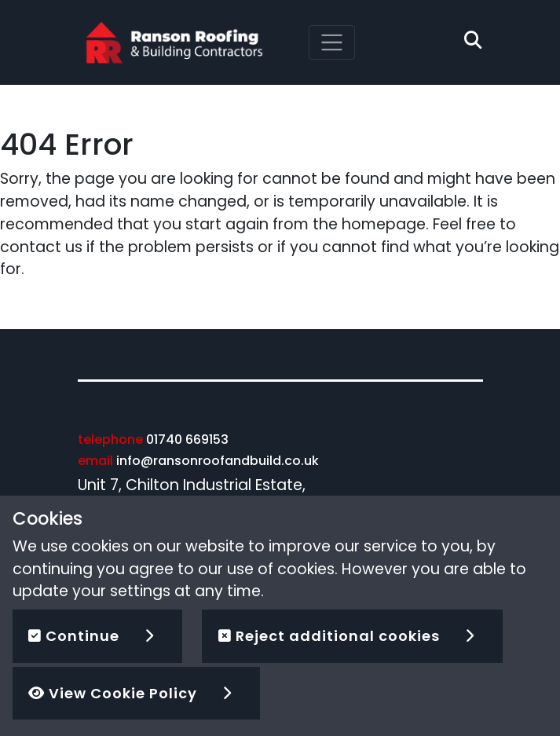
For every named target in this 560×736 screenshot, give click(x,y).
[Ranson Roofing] (174, 41)
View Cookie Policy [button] (113, 693)
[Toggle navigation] (332, 42)
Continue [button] (74, 636)
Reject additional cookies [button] (329, 636)
